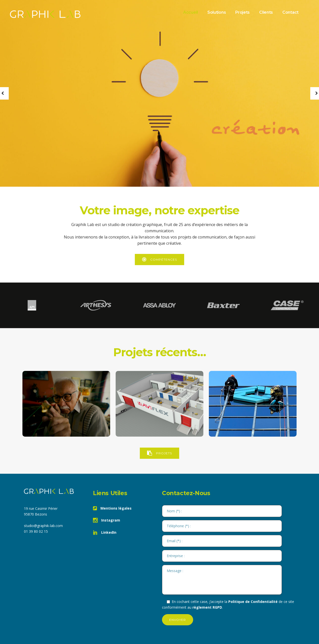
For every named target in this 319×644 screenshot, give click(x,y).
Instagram (107, 520)
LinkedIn (105, 532)
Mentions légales (112, 508)
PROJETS (159, 453)
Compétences (159, 260)
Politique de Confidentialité (253, 602)
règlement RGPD (207, 607)
